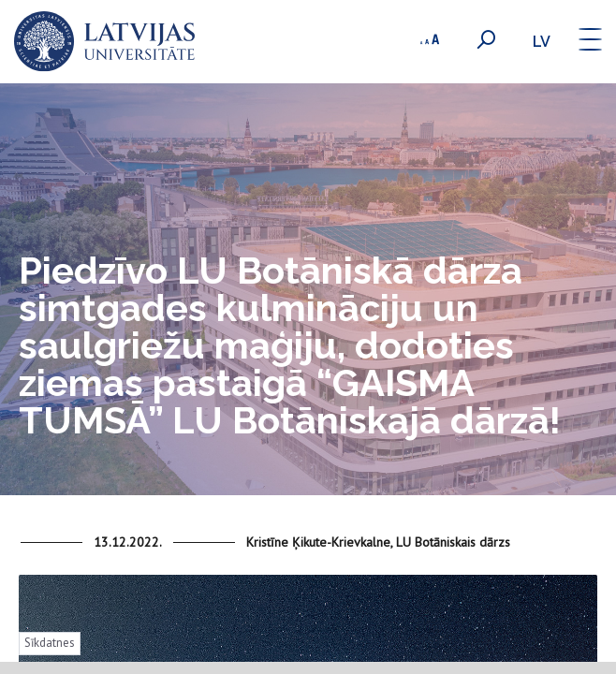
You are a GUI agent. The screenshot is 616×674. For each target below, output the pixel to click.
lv (542, 42)
